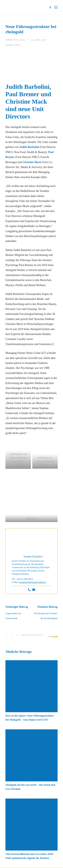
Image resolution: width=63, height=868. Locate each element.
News (17, 45)
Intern (9, 45)
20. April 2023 (38, 40)
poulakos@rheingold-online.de (33, 582)
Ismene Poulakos (15, 40)
